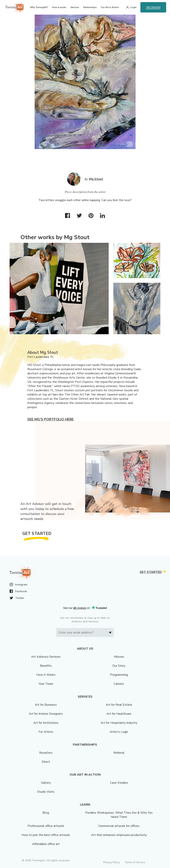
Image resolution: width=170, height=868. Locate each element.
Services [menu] (75, 7)
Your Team (46, 684)
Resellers (46, 753)
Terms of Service (135, 862)
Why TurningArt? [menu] (39, 7)
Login (133, 7)
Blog (46, 813)
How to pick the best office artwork (46, 835)
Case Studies (119, 783)
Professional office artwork (46, 826)
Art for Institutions (46, 723)
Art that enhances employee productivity (119, 835)
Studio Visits (46, 792)
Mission (119, 657)
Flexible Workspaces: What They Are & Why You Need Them (119, 815)
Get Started (153, 7)
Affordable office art (46, 844)
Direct (46, 762)
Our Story (119, 666)
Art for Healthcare (119, 714)
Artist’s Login (119, 732)
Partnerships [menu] (90, 7)
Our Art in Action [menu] (110, 7)
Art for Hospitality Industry (119, 723)
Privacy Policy (112, 862)
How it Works (46, 675)
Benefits (46, 666)
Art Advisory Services (46, 657)
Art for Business (46, 705)
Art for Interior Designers (46, 714)
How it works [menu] (59, 7)
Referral (119, 753)
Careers (119, 684)
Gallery (46, 783)
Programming (119, 675)
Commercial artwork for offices (119, 826)
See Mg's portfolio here (50, 419)
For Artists (46, 732)
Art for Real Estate (119, 705)
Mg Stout (96, 179)
